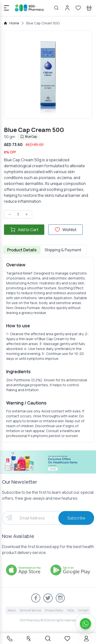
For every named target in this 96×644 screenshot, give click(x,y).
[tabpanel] (48, 350)
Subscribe (76, 518)
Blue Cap (28, 137)
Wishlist (65, 230)
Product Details (22, 250)
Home (14, 23)
